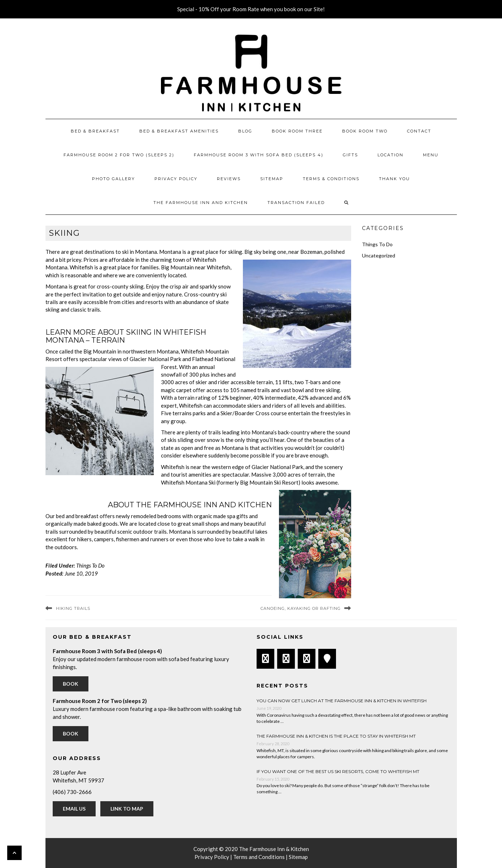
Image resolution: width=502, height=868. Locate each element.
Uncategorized (379, 255)
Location (390, 155)
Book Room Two (365, 131)
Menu (431, 155)
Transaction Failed (296, 203)
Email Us (74, 809)
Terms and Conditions (259, 857)
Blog (245, 131)
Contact (419, 131)
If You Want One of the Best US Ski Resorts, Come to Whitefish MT (338, 771)
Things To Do (90, 565)
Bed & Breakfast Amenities (179, 131)
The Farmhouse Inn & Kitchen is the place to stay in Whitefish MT (336, 736)
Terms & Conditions (331, 179)
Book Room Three (297, 131)
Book (71, 684)
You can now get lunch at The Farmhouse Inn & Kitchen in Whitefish (342, 701)
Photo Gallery (114, 179)
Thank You (394, 179)
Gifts (350, 155)
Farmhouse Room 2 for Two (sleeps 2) (119, 155)
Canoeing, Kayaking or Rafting (301, 608)
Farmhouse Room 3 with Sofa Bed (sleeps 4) (259, 155)
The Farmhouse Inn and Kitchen (201, 203)
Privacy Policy (176, 179)
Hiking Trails (73, 608)
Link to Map (127, 809)
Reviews (229, 179)
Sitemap (272, 179)
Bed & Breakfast (95, 131)
